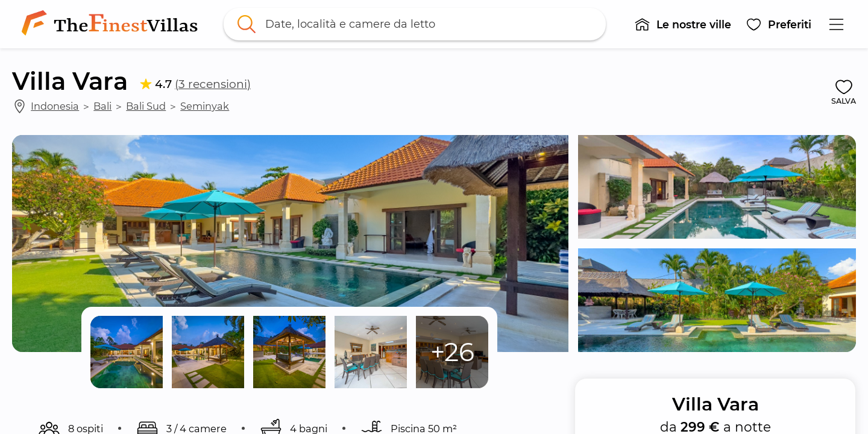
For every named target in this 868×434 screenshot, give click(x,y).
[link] (112, 24)
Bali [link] (102, 106)
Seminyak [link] (205, 106)
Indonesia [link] (55, 106)
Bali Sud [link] (146, 106)
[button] (683, 24)
